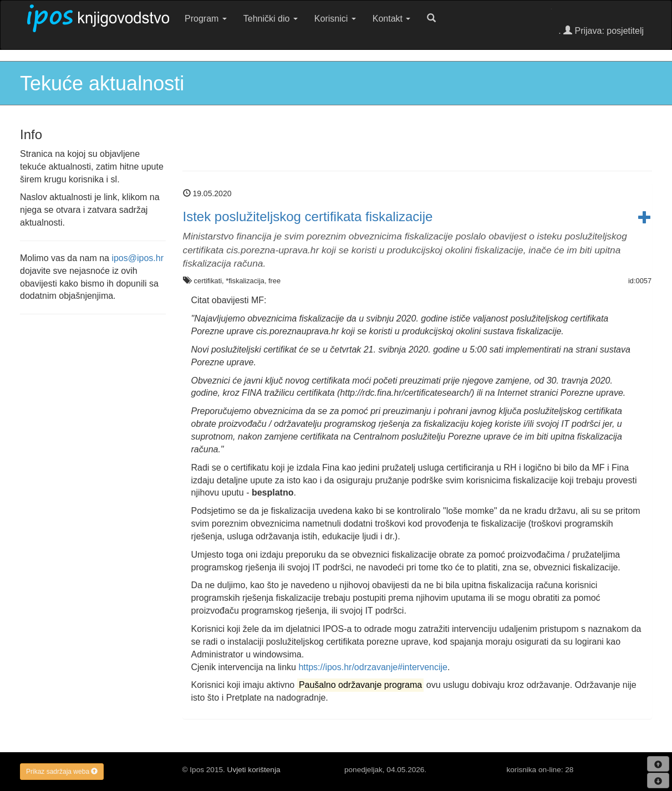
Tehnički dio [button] (271, 19)
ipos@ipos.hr (138, 258)
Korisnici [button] (335, 19)
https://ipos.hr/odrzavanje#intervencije (373, 667)
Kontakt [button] (392, 19)
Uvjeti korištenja (254, 770)
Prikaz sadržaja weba (62, 772)
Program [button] (206, 19)
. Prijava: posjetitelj (601, 31)
